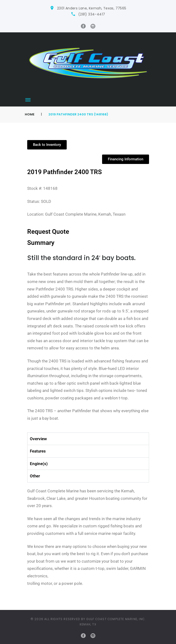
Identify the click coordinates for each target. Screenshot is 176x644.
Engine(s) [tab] (39, 464)
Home (30, 114)
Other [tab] (35, 476)
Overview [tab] (38, 439)
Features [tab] (38, 451)
